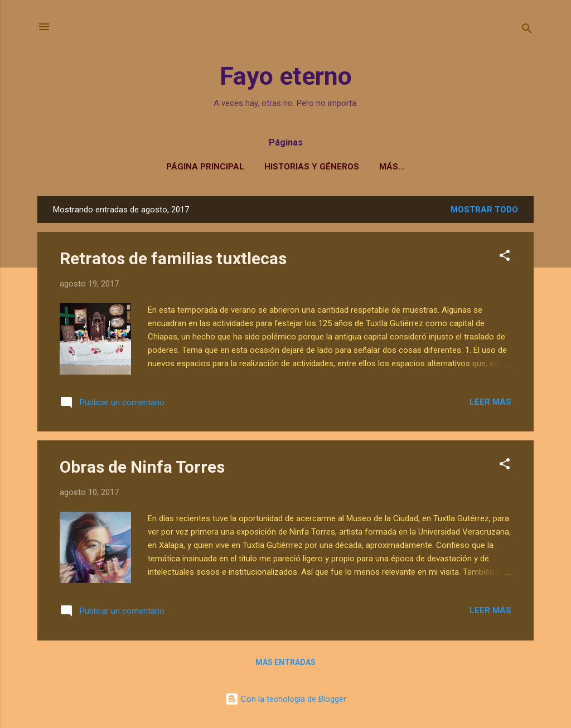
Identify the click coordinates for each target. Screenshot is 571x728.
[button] (505, 257)
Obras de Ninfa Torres (142, 467)
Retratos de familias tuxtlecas (173, 258)
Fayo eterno (286, 76)
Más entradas (285, 662)
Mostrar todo (484, 210)
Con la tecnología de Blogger (286, 699)
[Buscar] (527, 30)
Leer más (490, 402)
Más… (392, 167)
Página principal (205, 167)
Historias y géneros (312, 167)
